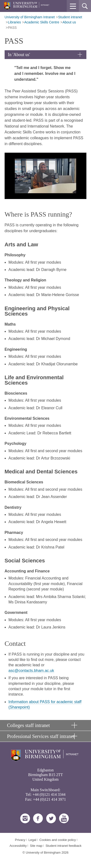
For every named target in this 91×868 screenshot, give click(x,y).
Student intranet (70, 17)
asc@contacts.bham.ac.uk (31, 671)
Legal (32, 840)
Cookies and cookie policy (58, 840)
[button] (73, 6)
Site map (36, 846)
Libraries (15, 22)
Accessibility (18, 846)
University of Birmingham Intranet (30, 17)
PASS (12, 28)
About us (69, 22)
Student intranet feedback (64, 846)
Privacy (20, 840)
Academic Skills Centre (42, 22)
